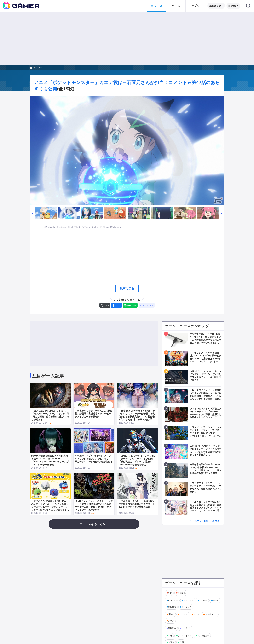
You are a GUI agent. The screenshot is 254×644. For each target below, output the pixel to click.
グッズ (196, 614)
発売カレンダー (216, 6)
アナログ (203, 600)
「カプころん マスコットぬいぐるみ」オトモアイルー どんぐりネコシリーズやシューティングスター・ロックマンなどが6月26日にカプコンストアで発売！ (50, 507)
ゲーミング (187, 607)
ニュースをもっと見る (94, 524)
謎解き (171, 614)
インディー (173, 600)
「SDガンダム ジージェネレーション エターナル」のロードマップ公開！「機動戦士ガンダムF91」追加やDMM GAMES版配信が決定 (137, 460)
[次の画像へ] (127, 151)
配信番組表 (233, 6)
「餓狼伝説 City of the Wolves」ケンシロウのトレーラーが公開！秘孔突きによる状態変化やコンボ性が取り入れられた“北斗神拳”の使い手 (137, 415)
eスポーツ (186, 628)
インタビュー (203, 636)
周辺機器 (172, 607)
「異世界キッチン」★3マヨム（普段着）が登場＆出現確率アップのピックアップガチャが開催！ (94, 414)
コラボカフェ (211, 614)
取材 (170, 636)
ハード (216, 600)
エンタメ (184, 614)
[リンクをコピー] (147, 305)
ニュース (40, 67)
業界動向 (172, 628)
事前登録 (182, 593)
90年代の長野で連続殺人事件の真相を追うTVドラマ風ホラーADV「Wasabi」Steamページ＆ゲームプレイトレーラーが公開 (50, 460)
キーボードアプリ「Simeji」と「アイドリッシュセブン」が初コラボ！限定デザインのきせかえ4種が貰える (94, 459)
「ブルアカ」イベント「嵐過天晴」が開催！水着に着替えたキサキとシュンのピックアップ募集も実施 (137, 504)
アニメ (171, 621)
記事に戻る (127, 288)
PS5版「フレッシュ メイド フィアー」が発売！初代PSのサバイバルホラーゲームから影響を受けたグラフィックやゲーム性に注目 (94, 505)
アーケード (189, 600)
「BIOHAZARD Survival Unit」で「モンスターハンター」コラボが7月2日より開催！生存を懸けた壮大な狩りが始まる (50, 415)
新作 (170, 593)
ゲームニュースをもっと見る (205, 521)
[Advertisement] (127, 38)
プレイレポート (185, 636)
